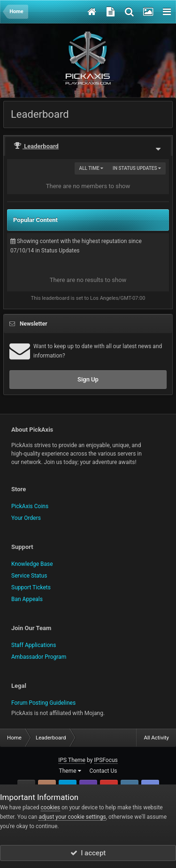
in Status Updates (137, 168)
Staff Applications (34, 645)
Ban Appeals (27, 599)
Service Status (29, 576)
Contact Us (103, 771)
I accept (88, 853)
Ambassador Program (39, 657)
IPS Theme (72, 760)
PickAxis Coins (30, 506)
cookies (51, 807)
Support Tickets (31, 587)
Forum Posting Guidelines (43, 703)
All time (92, 168)
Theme (70, 771)
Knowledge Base (32, 564)
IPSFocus (106, 760)
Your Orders (26, 518)
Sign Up (88, 379)
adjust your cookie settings (72, 817)
